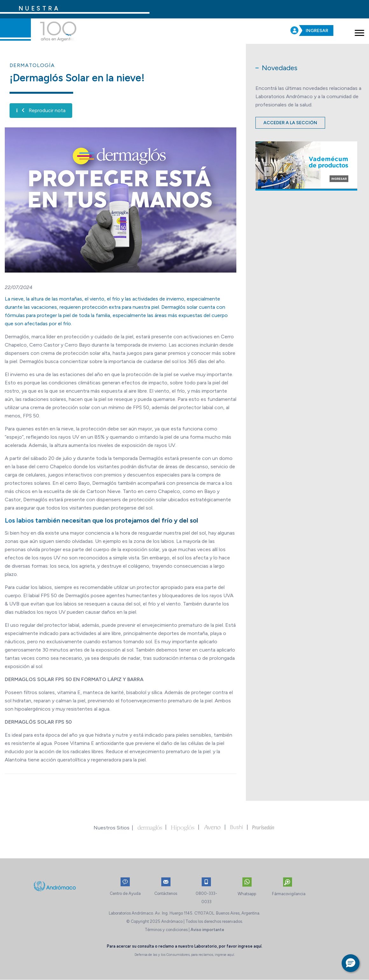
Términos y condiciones (166, 930)
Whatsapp (247, 894)
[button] (351, 963)
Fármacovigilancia (289, 894)
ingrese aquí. (250, 946)
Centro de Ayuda (125, 893)
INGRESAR (317, 31)
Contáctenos (166, 893)
